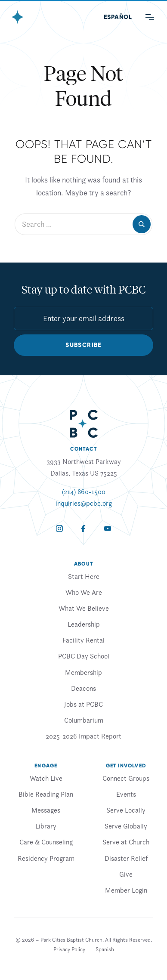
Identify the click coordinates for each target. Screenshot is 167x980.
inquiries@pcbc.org (84, 503)
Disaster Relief (126, 858)
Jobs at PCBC (83, 704)
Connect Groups (126, 778)
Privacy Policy (69, 949)
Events (126, 794)
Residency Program (46, 858)
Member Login (126, 890)
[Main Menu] (150, 17)
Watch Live (46, 778)
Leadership (84, 624)
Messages (46, 810)
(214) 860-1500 (84, 492)
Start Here (84, 576)
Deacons (83, 688)
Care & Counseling (46, 842)
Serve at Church (126, 842)
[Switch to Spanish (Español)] (118, 17)
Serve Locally (126, 810)
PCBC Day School (84, 656)
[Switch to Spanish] (105, 949)
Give (126, 874)
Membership (83, 672)
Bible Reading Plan (46, 794)
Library (46, 826)
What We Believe (84, 608)
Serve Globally (126, 826)
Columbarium (84, 720)
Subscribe (83, 345)
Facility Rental (83, 640)
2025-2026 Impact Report (83, 736)
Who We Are (84, 592)
